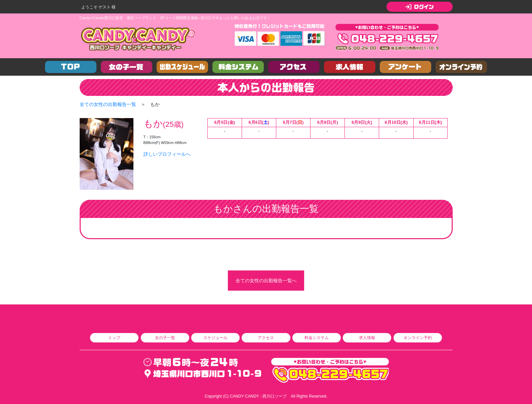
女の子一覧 (165, 338)
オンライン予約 (418, 338)
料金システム (317, 338)
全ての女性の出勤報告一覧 (108, 104)
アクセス (266, 338)
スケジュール (215, 338)
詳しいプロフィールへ (167, 154)
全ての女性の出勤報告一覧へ (266, 281)
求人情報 (367, 338)
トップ (114, 338)
